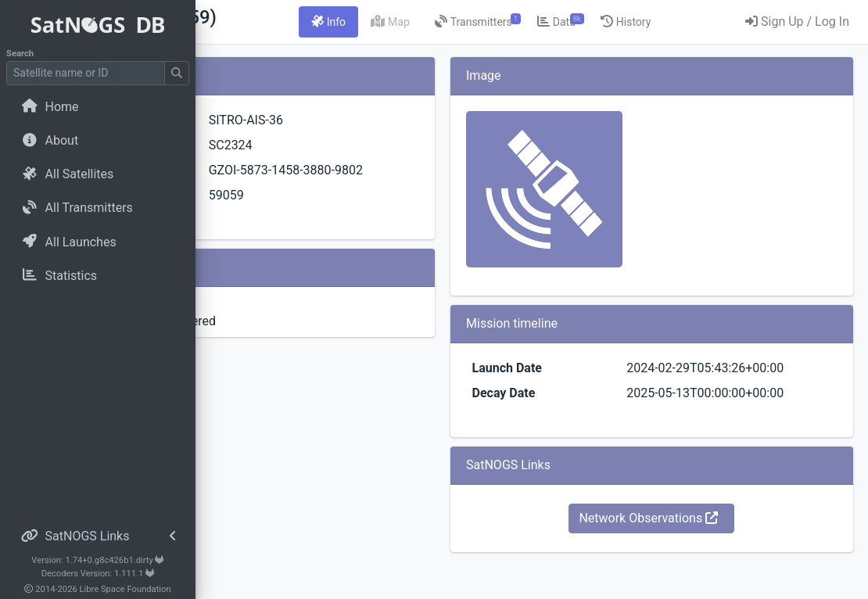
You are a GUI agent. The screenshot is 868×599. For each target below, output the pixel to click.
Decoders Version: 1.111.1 (98, 574)
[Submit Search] (177, 73)
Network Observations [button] (694, 556)
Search (20, 54)
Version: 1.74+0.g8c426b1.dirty (97, 560)
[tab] (443, 22)
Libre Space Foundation (126, 589)
